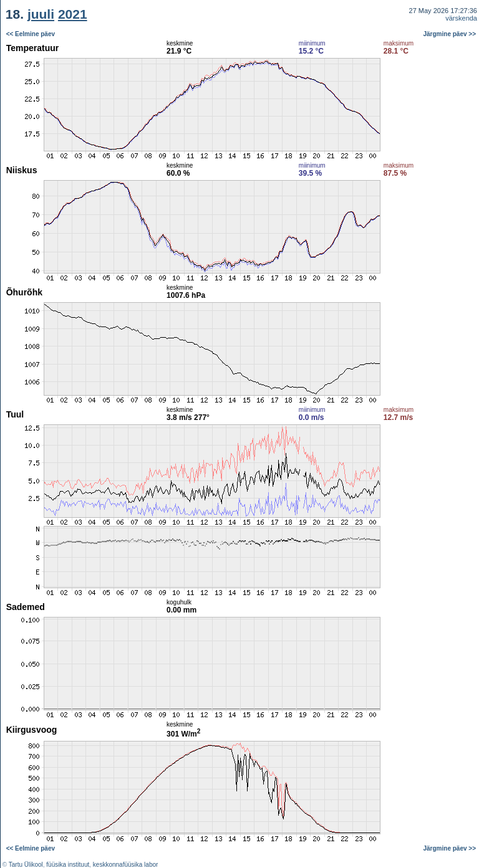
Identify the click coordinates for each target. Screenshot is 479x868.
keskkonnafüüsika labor (126, 865)
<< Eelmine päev (31, 34)
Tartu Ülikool (26, 865)
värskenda (461, 18)
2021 (73, 14)
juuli (41, 14)
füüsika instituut (68, 865)
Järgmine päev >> (450, 34)
